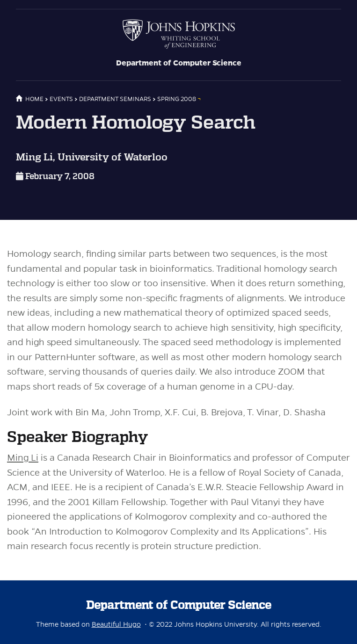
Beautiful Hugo (116, 624)
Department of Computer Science (179, 63)
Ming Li (23, 458)
